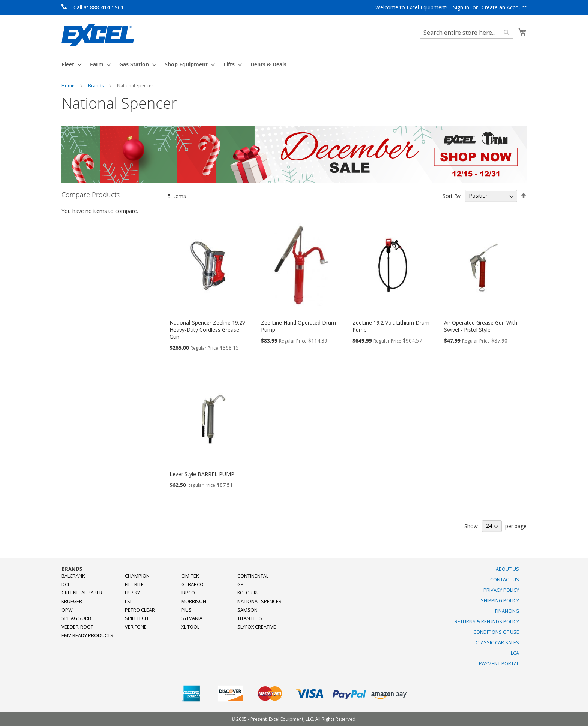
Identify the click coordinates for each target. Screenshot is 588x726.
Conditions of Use (496, 632)
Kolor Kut (250, 593)
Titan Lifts (250, 618)
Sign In (461, 7)
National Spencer (259, 601)
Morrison (194, 601)
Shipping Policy (500, 601)
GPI (241, 585)
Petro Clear (140, 610)
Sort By (451, 195)
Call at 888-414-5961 (99, 7)
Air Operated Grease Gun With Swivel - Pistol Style (481, 326)
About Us (507, 569)
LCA (515, 653)
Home (69, 86)
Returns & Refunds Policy (487, 622)
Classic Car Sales (497, 643)
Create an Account (504, 7)
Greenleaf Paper (82, 593)
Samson (247, 610)
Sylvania (192, 618)
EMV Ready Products (87, 635)
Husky (132, 593)
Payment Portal (499, 664)
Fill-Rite (134, 585)
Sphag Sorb (76, 618)
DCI (65, 585)
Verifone (136, 627)
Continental (253, 576)
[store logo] (98, 35)
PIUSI (187, 610)
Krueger (72, 601)
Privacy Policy (501, 590)
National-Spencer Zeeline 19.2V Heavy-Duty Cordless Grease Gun (207, 330)
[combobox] (466, 33)
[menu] (294, 64)
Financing (507, 611)
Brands (96, 86)
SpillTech (136, 618)
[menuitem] (69, 64)
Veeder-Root (77, 627)
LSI (128, 601)
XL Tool (190, 627)
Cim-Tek (190, 576)
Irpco (188, 593)
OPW (67, 610)
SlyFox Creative (257, 627)
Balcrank (73, 576)
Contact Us (505, 580)
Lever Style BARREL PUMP (202, 474)
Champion (137, 576)
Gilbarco (192, 585)
